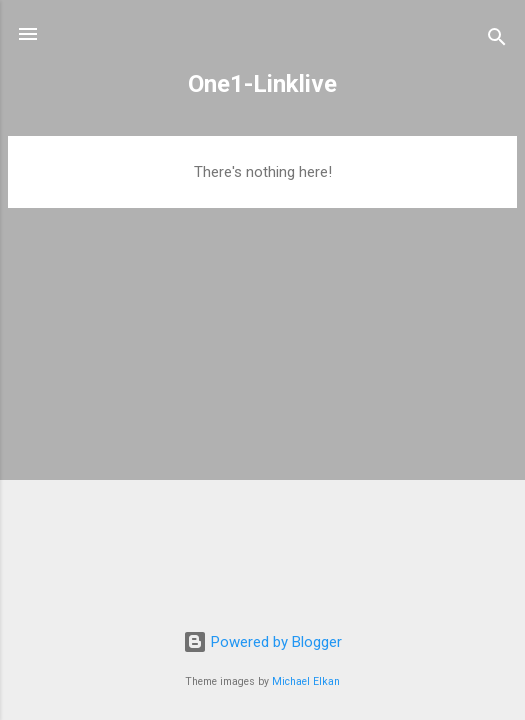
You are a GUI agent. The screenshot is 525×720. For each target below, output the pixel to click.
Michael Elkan (306, 681)
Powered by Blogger (262, 642)
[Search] (497, 40)
